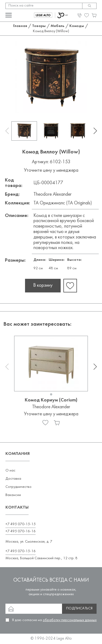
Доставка (13, 479)
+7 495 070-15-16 (21, 551)
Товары (39, 26)
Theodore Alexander (52, 194)
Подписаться (79, 608)
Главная (20, 26)
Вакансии (13, 495)
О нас (10, 471)
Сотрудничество (18, 487)
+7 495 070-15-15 (21, 524)
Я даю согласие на (54, 620)
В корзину (43, 285)
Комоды (77, 26)
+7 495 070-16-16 (21, 531)
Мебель (58, 26)
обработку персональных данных (70, 620)
